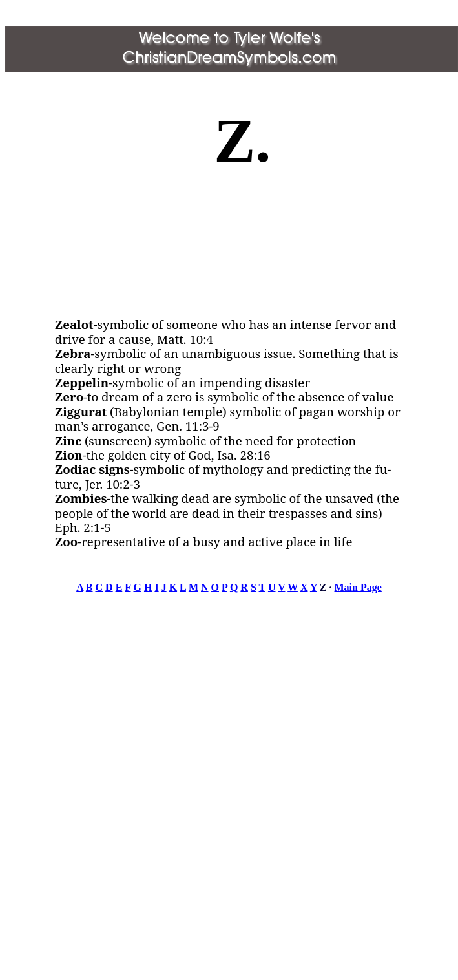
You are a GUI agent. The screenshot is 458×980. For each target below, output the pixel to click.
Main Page (358, 587)
